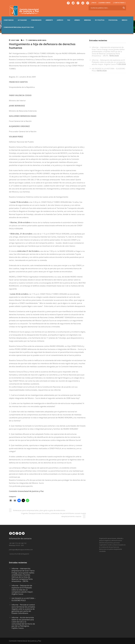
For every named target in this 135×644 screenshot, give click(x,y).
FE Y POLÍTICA (100, 20)
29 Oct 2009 (15, 40)
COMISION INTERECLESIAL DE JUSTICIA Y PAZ (19, 27)
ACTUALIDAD (22, 20)
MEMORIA (87, 20)
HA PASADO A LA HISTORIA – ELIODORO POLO (108, 70)
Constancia (33, 40)
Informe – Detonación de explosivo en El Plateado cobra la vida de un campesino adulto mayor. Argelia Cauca (109, 62)
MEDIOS (125, 20)
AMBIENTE (49, 20)
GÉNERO (77, 20)
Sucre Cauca (42, 40)
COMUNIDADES (36, 20)
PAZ (69, 20)
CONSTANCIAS (9, 20)
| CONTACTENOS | (119, 3)
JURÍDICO (60, 20)
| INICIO (94, 3)
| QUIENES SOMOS (104, 3)
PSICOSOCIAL (113, 20)
